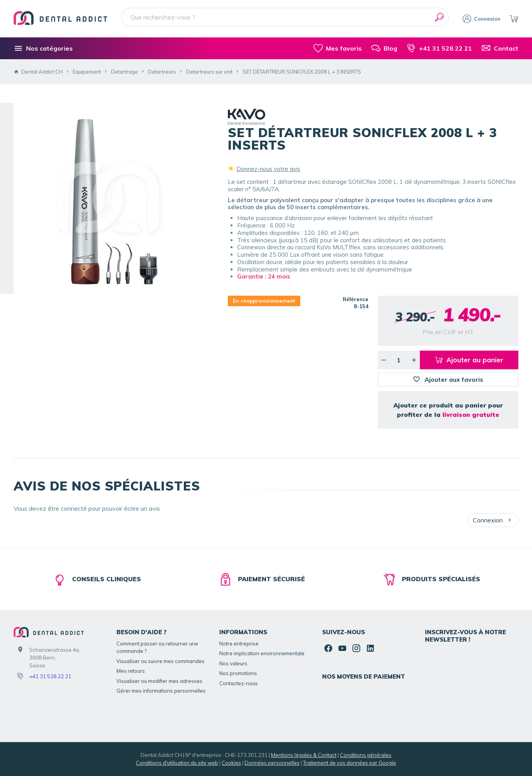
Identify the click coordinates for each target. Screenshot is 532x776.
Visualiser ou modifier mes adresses (159, 681)
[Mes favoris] (338, 48)
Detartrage (124, 72)
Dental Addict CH (38, 72)
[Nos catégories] (43, 48)
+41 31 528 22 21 (50, 676)
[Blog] (384, 48)
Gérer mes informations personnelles (161, 691)
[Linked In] (370, 648)
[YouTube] (342, 648)
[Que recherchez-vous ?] (285, 17)
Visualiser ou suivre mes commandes (160, 661)
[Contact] (500, 48)
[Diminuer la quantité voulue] (384, 360)
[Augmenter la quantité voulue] (414, 360)
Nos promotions (238, 673)
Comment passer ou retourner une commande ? (157, 647)
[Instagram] (356, 648)
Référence (356, 299)
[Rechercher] (439, 17)
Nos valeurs (233, 663)
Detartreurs (162, 72)
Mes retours (131, 671)
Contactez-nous (239, 683)
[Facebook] (328, 648)
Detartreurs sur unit (209, 72)
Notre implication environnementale (262, 653)
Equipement (87, 72)
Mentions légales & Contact (304, 755)
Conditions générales (366, 755)
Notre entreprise (239, 644)
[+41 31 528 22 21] (439, 48)
